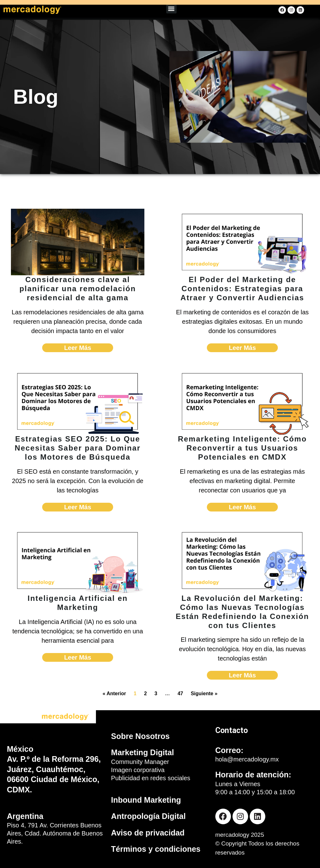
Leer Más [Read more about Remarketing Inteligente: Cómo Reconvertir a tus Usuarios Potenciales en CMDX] (242, 507)
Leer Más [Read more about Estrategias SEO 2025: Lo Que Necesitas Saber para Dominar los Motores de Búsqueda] (78, 507)
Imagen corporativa (138, 770)
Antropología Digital (148, 816)
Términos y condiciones (156, 849)
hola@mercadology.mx (247, 759)
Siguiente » (204, 693)
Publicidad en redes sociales (151, 778)
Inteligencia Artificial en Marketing (78, 603)
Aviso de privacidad (148, 833)
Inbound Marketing (146, 800)
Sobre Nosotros (140, 736)
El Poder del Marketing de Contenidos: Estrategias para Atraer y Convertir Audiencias (242, 289)
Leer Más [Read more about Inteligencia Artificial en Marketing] (78, 657)
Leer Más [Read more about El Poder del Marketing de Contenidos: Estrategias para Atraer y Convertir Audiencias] (242, 348)
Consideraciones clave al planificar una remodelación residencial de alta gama (78, 289)
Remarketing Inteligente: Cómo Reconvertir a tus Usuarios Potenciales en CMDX (242, 448)
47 (180, 693)
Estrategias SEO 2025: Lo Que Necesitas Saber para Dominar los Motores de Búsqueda (78, 448)
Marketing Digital (142, 752)
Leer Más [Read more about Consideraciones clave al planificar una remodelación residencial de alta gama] (78, 348)
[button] (171, 8)
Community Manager (140, 762)
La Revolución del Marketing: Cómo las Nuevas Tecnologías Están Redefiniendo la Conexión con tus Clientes (242, 612)
